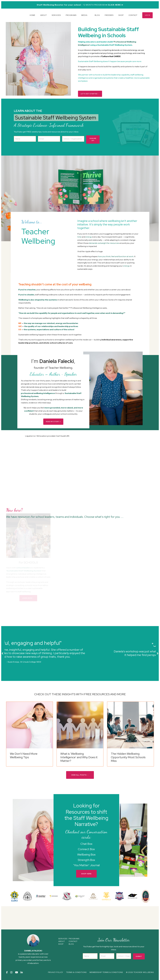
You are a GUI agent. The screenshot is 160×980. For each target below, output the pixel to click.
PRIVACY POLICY (56, 973)
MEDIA (84, 15)
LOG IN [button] (147, 15)
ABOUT (44, 15)
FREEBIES (109, 15)
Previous (2, 654)
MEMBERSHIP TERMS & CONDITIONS (106, 973)
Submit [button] (139, 957)
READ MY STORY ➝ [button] (53, 422)
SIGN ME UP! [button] (93, 139)
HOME (33, 15)
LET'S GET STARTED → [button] (90, 94)
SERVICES (56, 15)
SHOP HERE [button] (86, 875)
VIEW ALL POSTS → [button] (80, 776)
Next (158, 654)
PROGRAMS (71, 15)
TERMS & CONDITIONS (76, 973)
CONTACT (133, 15)
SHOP (121, 15)
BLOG (97, 15)
